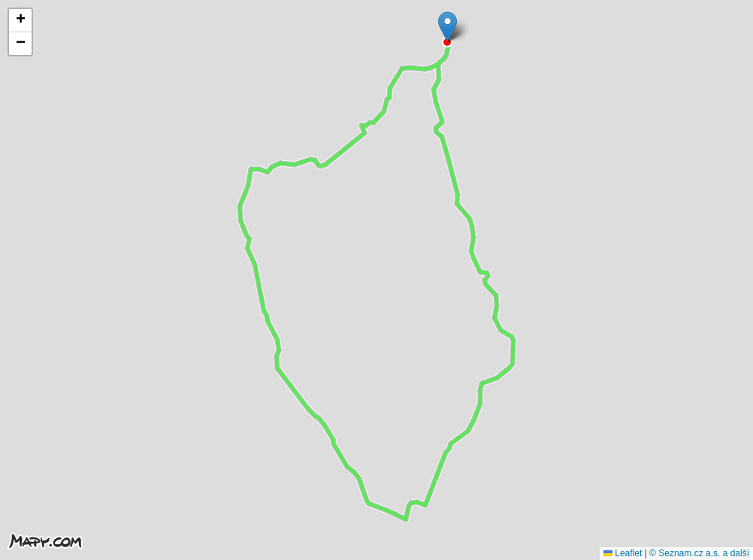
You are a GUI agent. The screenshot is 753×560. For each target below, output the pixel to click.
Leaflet (623, 553)
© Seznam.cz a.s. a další (699, 553)
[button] (448, 27)
